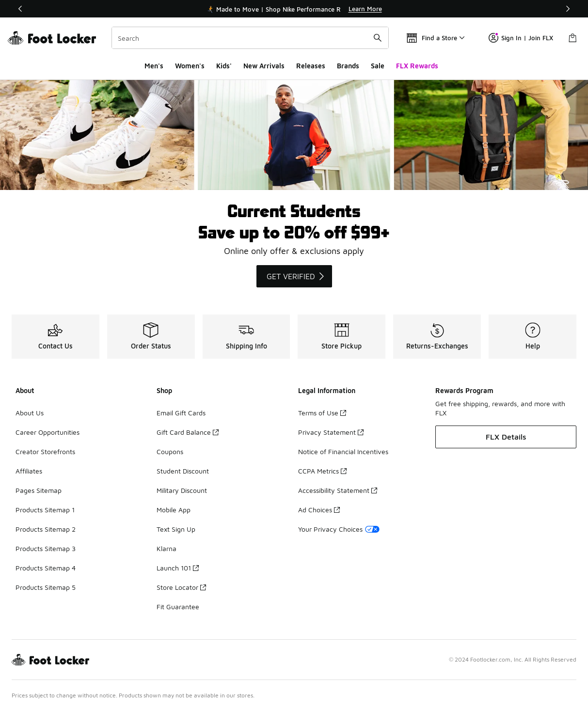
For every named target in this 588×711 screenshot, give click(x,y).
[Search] (250, 38)
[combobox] (250, 38)
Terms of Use (322, 413)
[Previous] (20, 9)
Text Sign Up (176, 529)
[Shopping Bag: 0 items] (572, 38)
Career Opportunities (48, 432)
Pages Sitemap (39, 490)
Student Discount (183, 471)
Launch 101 (178, 568)
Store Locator (181, 587)
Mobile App (174, 510)
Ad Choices (319, 510)
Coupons (170, 451)
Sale (378, 66)
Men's (154, 66)
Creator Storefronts (45, 451)
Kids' (224, 66)
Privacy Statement (331, 432)
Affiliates (29, 471)
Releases (311, 66)
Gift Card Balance (188, 432)
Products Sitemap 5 (46, 587)
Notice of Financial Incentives (343, 451)
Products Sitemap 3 (46, 548)
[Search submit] (378, 38)
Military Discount (182, 490)
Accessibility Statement (338, 490)
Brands (348, 66)
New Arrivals (264, 66)
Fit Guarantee (178, 607)
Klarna (167, 548)
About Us (30, 413)
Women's (190, 66)
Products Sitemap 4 (46, 568)
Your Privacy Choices (339, 529)
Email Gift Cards (181, 413)
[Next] (568, 9)
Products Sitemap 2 (46, 529)
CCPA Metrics (322, 471)
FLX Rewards (417, 66)
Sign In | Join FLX (521, 38)
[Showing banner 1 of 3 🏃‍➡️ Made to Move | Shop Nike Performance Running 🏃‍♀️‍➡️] (294, 9)
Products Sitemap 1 (45, 510)
